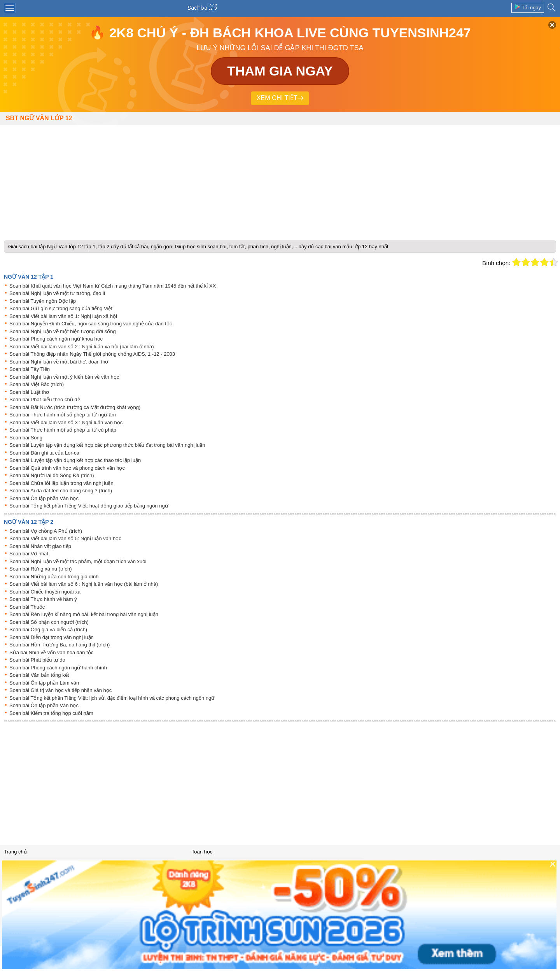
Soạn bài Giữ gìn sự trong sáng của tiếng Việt (61, 308)
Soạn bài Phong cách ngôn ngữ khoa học (56, 339)
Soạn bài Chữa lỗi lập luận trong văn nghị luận (61, 483)
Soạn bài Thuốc (27, 607)
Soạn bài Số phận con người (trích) (49, 622)
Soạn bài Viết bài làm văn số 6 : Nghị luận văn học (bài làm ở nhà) (84, 584)
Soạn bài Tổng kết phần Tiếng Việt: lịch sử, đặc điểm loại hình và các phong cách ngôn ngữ (112, 698)
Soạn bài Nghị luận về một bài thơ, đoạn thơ (59, 362)
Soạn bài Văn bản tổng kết (39, 675)
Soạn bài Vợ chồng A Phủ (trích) (46, 531)
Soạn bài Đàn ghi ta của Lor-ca (44, 453)
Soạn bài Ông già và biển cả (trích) (48, 629)
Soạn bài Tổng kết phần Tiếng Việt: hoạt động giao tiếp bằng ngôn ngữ (89, 506)
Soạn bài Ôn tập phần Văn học (44, 498)
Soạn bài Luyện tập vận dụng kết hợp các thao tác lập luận (75, 460)
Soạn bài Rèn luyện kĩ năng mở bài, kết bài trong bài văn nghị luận (84, 614)
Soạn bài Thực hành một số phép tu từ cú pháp (63, 430)
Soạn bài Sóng (26, 438)
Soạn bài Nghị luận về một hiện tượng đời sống (63, 331)
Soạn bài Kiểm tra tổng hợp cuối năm (51, 713)
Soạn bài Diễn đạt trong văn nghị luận (52, 637)
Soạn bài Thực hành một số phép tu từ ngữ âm (63, 415)
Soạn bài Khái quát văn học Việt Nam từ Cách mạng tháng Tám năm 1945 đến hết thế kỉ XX (113, 286)
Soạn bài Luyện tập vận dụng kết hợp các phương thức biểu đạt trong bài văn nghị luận (107, 445)
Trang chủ (15, 852)
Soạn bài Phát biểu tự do (37, 660)
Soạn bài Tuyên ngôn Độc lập (43, 301)
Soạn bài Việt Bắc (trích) (37, 384)
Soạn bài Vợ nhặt (29, 554)
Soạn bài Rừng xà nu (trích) (41, 569)
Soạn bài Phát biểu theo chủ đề (45, 399)
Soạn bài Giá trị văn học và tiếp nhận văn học (60, 690)
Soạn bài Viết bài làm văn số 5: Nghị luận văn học (65, 538)
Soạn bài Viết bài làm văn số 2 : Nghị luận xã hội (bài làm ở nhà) (82, 347)
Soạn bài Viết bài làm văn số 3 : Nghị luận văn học (66, 422)
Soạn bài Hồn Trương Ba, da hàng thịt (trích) (59, 645)
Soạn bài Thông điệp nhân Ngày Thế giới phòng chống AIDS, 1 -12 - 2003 (92, 354)
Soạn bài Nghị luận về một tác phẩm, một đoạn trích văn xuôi (78, 561)
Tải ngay (528, 7)
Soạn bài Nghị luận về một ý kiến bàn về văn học (64, 377)
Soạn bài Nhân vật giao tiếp (40, 546)
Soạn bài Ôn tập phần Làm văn (44, 683)
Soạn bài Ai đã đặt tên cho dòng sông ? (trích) (61, 491)
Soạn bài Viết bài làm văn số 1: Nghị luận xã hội (63, 316)
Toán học (202, 852)
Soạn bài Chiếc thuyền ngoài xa (45, 592)
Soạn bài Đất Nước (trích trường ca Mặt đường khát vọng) (75, 407)
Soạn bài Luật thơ (29, 392)
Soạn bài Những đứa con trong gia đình (54, 577)
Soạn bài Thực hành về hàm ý (43, 599)
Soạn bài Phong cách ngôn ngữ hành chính (58, 668)
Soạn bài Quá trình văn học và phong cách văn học (67, 468)
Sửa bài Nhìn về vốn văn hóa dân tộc (51, 652)
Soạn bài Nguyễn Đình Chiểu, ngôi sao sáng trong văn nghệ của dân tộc (91, 324)
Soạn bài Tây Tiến (30, 369)
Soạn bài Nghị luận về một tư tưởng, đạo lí (57, 293)
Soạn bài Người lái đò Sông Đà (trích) (52, 475)
